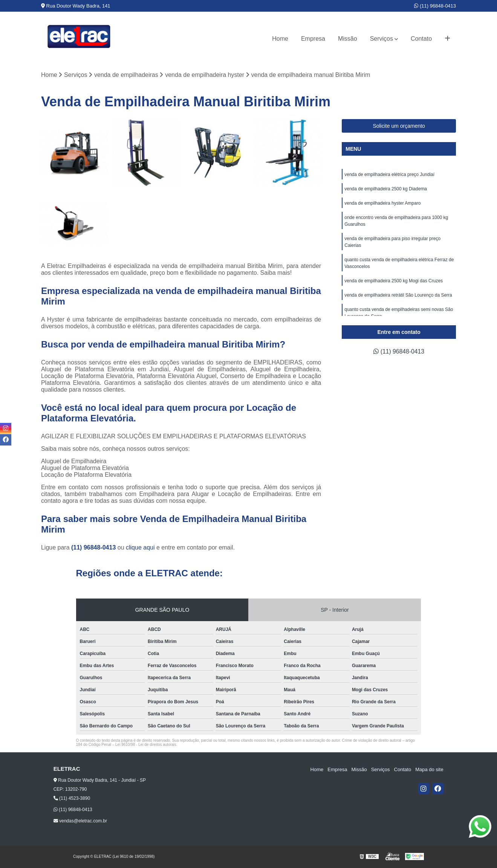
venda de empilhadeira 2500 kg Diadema (386, 189)
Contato (421, 39)
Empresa (313, 39)
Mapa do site (430, 769)
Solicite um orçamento (399, 126)
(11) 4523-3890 (72, 799)
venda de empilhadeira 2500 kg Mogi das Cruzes (394, 281)
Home (280, 39)
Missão (348, 39)
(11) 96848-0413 (435, 6)
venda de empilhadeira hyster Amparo (383, 203)
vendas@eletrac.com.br (80, 821)
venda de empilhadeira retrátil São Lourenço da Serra (398, 295)
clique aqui (140, 548)
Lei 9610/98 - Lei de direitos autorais (146, 745)
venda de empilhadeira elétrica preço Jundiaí (389, 175)
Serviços (382, 39)
